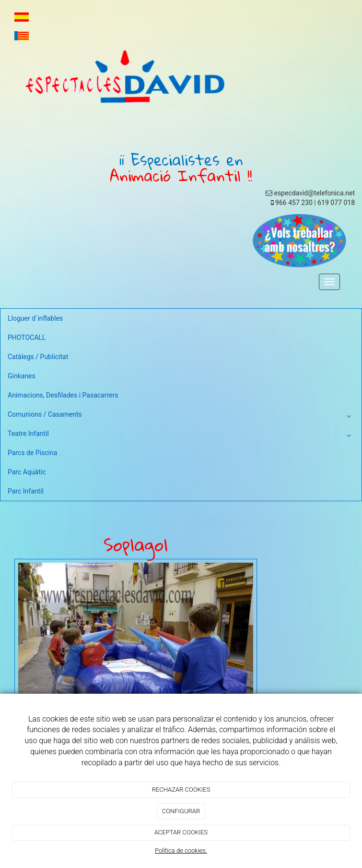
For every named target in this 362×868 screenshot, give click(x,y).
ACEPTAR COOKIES (181, 832)
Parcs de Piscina (32, 453)
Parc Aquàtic (27, 472)
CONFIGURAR (181, 811)
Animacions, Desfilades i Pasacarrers (63, 395)
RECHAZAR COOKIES (181, 790)
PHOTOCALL (27, 338)
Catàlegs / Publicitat (38, 357)
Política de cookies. (181, 850)
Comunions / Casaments (181, 416)
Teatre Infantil (181, 435)
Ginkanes (22, 376)
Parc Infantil (26, 491)
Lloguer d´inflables (35, 318)
